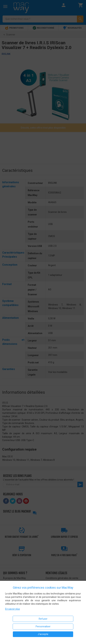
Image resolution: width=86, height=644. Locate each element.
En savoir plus (13, 609)
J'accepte (43, 634)
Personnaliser (43, 626)
